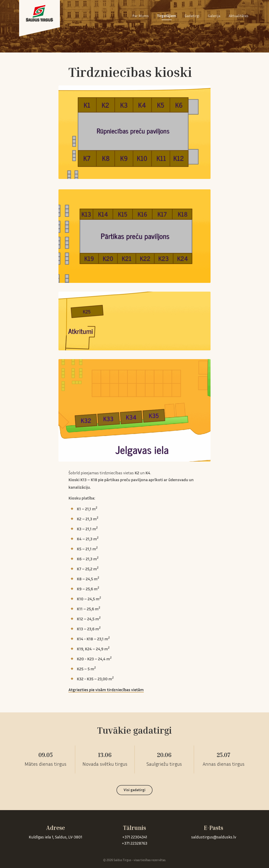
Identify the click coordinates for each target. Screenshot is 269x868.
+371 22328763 (134, 844)
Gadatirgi (192, 16)
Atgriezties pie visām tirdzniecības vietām (106, 690)
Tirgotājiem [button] (167, 16)
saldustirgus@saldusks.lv (214, 837)
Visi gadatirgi (134, 790)
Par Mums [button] (141, 16)
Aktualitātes (239, 16)
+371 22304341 (135, 837)
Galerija (214, 16)
